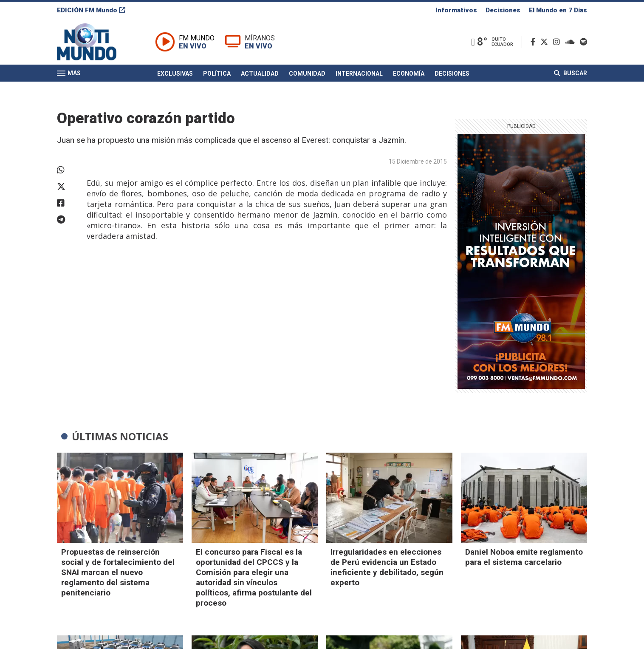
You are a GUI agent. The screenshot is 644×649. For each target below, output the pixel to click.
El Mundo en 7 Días (558, 10)
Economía (409, 74)
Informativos (456, 10)
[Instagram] (558, 42)
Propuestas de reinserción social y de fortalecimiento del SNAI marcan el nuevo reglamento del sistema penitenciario (118, 572)
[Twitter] (546, 42)
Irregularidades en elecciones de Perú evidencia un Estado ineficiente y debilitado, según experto (387, 567)
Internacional (359, 74)
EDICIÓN (91, 10)
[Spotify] (583, 42)
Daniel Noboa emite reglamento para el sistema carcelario (524, 557)
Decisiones (503, 10)
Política (217, 74)
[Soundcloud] (572, 42)
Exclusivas (175, 74)
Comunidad (307, 74)
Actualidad (260, 74)
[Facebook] (535, 42)
